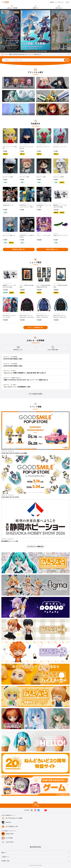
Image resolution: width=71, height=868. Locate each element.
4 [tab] (30, 51)
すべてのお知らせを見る (35, 394)
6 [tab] (35, 51)
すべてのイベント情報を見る (35, 547)
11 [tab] (43, 51)
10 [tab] (41, 51)
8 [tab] (38, 51)
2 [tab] (27, 51)
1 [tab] (25, 51)
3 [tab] (28, 51)
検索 (66, 60)
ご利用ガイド (5, 857)
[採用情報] (51, 2)
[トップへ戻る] (35, 804)
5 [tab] (32, 51)
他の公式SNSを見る (35, 847)
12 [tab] (44, 51)
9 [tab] (40, 51)
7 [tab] (36, 51)
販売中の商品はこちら (52, 249)
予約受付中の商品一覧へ (19, 249)
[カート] (56, 2)
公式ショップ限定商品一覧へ (35, 328)
